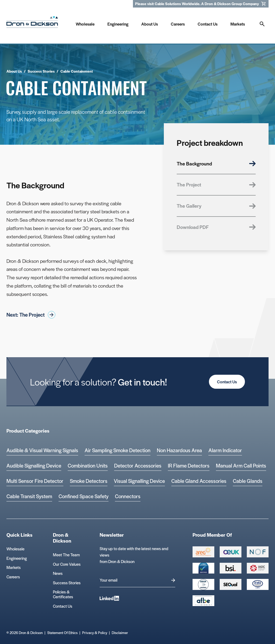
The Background (216, 163)
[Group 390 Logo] (231, 584)
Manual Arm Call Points (241, 466)
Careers (13, 577)
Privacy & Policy (95, 633)
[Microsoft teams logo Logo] (258, 584)
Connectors (128, 496)
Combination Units (88, 466)
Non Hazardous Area (179, 450)
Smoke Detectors (89, 481)
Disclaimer (120, 633)
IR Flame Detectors (189, 466)
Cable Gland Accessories (199, 481)
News (58, 573)
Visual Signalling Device (139, 481)
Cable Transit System (29, 496)
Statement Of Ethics (62, 633)
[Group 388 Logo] (231, 552)
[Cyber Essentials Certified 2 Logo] (203, 568)
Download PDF (216, 227)
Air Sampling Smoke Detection (117, 450)
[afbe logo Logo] (203, 601)
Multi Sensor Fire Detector (35, 481)
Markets (14, 567)
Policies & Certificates (63, 594)
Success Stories (67, 583)
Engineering (17, 558)
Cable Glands (248, 481)
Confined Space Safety (84, 496)
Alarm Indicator (225, 450)
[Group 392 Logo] (258, 568)
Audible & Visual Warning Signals (42, 450)
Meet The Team (66, 555)
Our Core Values (67, 564)
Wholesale (15, 549)
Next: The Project (31, 315)
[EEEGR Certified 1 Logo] (203, 584)
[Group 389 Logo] (231, 568)
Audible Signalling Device (34, 466)
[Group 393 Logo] (258, 552)
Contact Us (227, 382)
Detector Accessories (138, 466)
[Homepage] (32, 23)
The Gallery (216, 206)
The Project (216, 184)
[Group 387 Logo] (203, 552)
